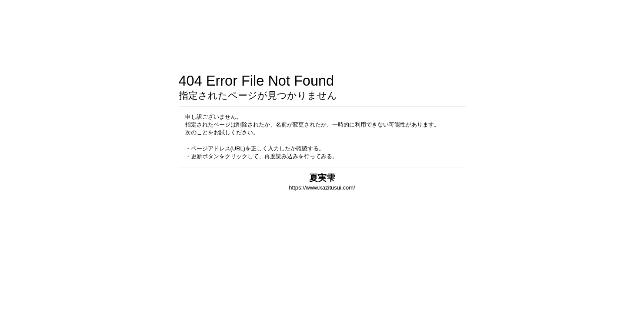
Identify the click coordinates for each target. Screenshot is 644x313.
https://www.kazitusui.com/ (322, 188)
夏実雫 (322, 178)
